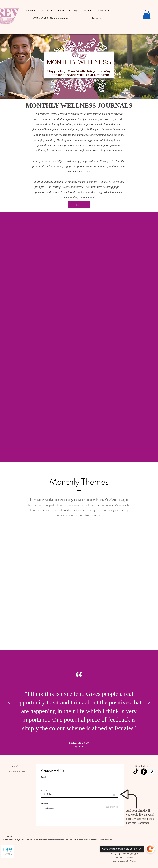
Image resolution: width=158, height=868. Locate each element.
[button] (147, 15)
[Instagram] (152, 772)
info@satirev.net (16, 771)
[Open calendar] (114, 794)
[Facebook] (144, 772)
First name (45, 804)
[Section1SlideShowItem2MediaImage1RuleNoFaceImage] (79, 747)
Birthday (44, 790)
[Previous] (10, 703)
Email (43, 777)
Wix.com (134, 861)
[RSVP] (79, 205)
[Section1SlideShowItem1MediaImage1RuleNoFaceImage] (76, 747)
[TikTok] (136, 772)
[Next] (148, 703)
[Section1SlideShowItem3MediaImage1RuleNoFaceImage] (82, 747)
